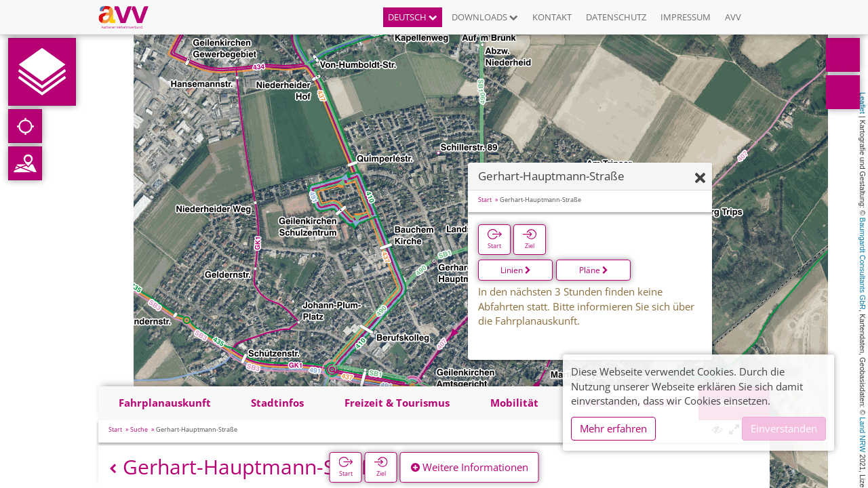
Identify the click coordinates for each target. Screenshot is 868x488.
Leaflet (863, 103)
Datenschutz (616, 17)
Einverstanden (784, 428)
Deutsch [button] (413, 17)
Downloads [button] (485, 17)
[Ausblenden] (700, 179)
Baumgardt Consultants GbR (863, 264)
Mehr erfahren (613, 428)
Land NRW (863, 434)
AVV (733, 17)
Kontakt (552, 17)
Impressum (686, 17)
